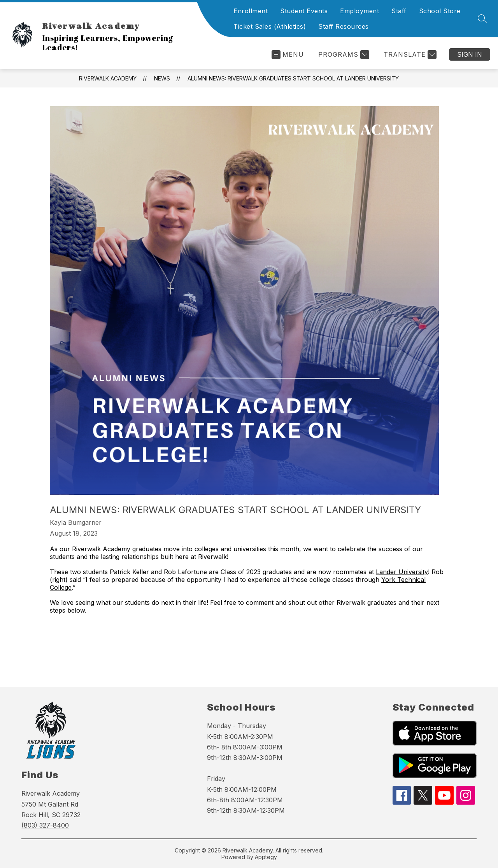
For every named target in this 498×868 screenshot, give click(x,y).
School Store (440, 11)
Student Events (304, 11)
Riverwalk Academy (108, 78)
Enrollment (251, 11)
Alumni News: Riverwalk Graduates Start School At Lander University (293, 78)
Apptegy (266, 857)
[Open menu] (288, 55)
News (162, 78)
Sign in (470, 54)
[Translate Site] (409, 55)
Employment (359, 11)
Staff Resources (344, 26)
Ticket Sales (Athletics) (270, 26)
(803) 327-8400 (45, 825)
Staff (399, 11)
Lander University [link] (402, 572)
